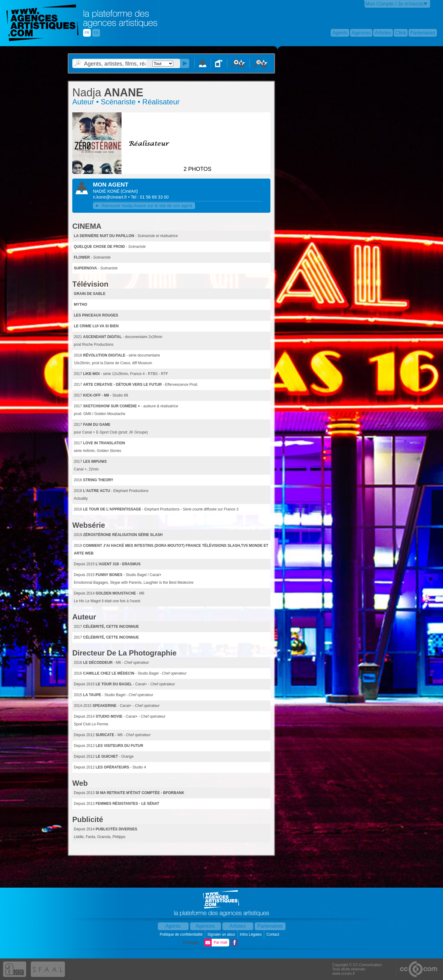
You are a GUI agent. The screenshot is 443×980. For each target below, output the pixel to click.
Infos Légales (251, 934)
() (129, 191)
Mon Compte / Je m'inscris (394, 4)
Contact (273, 934)
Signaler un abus (222, 934)
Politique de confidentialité (182, 934)
